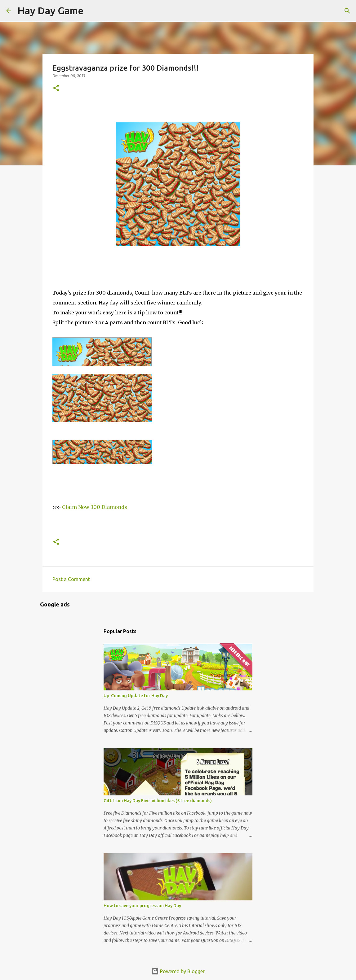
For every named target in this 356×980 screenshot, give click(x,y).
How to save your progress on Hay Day (142, 906)
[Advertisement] (102, 277)
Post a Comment (71, 579)
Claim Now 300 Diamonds (95, 507)
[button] (56, 88)
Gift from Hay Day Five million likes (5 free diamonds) (158, 801)
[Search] (92, 11)
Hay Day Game (51, 11)
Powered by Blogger (178, 971)
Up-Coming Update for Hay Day (136, 696)
